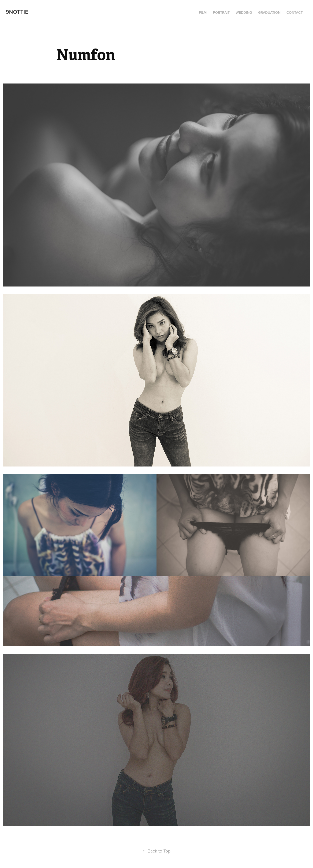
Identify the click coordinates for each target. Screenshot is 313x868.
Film (203, 12)
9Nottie (17, 12)
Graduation (269, 12)
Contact (295, 12)
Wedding (244, 12)
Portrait (221, 12)
